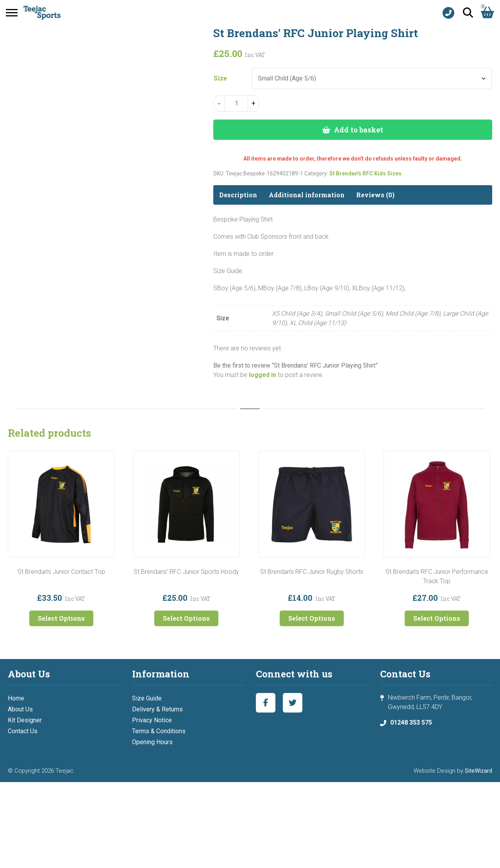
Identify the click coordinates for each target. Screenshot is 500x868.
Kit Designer (25, 720)
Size (220, 78)
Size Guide (147, 698)
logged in (262, 375)
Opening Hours (152, 742)
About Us (20, 709)
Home (16, 698)
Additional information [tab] (307, 195)
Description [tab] (238, 195)
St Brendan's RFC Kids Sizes (365, 173)
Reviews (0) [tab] (375, 195)
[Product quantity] (236, 104)
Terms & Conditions (159, 731)
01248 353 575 (411, 722)
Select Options (61, 618)
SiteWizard (479, 771)
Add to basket (359, 130)
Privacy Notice (152, 720)
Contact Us (23, 731)
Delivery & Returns (157, 709)
